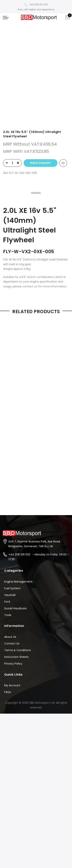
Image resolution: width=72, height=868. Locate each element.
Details (36, 193)
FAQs (8, 692)
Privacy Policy (13, 664)
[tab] (36, 193)
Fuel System (12, 588)
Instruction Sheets (16, 657)
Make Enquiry (41, 163)
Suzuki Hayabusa (15, 608)
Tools (8, 615)
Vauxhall (10, 595)
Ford (7, 602)
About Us (10, 637)
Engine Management (18, 582)
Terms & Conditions (18, 650)
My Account (12, 685)
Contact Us (12, 644)
